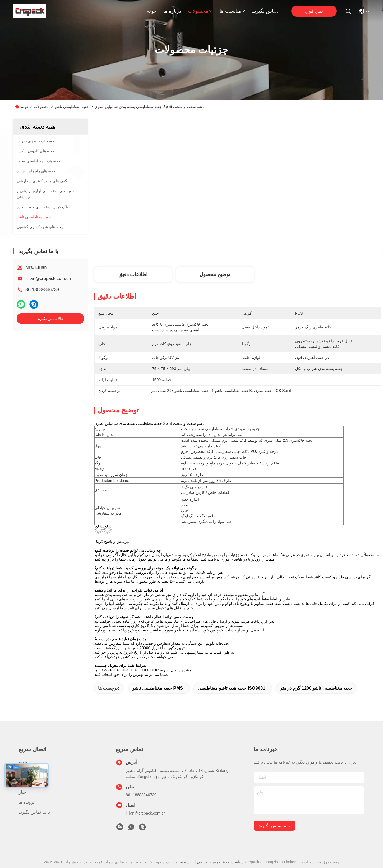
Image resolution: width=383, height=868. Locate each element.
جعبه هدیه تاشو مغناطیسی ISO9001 (231, 688)
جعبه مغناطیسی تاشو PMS (158, 688)
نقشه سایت (183, 862)
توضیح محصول (215, 274)
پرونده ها (27, 802)
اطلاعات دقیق (133, 274)
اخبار (23, 792)
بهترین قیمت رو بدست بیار (292, 249)
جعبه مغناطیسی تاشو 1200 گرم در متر (316, 688)
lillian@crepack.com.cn (48, 278)
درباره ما (172, 11)
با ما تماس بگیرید (265, 11)
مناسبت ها (233, 11)
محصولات (200, 11)
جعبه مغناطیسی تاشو (72, 107)
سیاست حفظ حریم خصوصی (220, 862)
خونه (152, 11)
